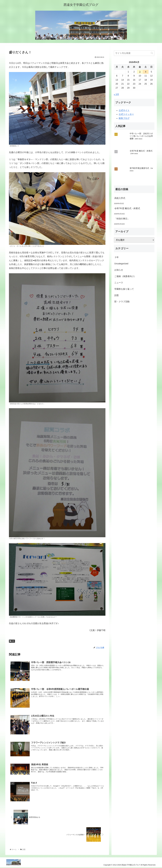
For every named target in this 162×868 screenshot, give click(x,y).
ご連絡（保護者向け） (125, 276)
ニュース (119, 283)
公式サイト (124, 110)
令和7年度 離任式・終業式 (127, 208)
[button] (152, 53)
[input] (134, 53)
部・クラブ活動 (122, 302)
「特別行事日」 (122, 219)
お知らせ (119, 270)
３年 (117, 257)
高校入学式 (120, 198)
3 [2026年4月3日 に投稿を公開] (140, 72)
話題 (12, 641)
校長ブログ (124, 118)
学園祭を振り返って (124, 289)
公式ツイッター (126, 114)
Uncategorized (121, 264)
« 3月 (116, 94)
